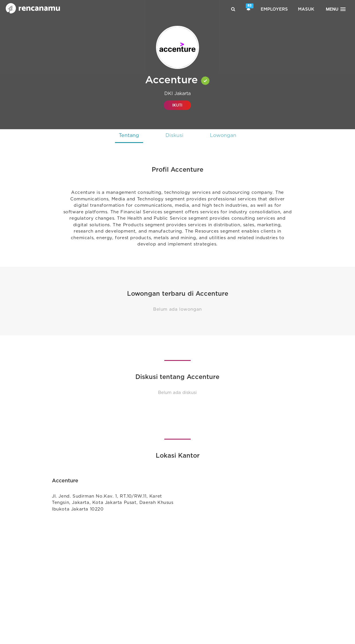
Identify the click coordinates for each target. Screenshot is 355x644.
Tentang (128, 136)
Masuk (306, 9)
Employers (274, 9)
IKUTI (177, 105)
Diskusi (174, 136)
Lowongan (224, 136)
